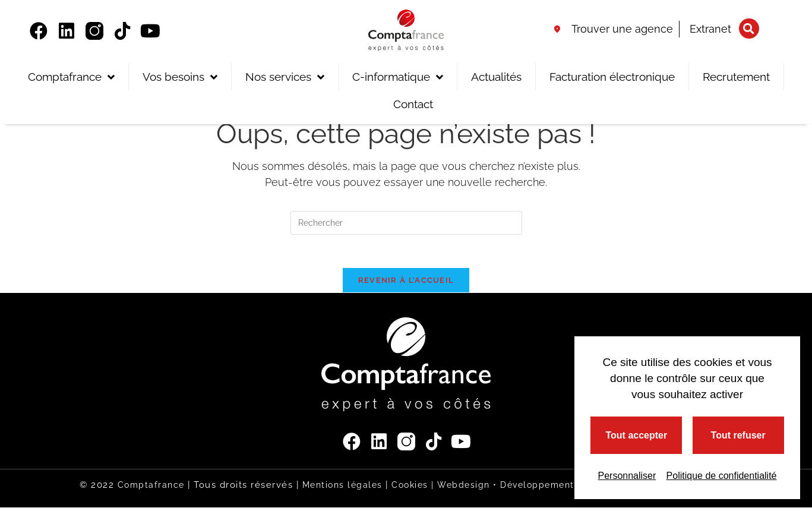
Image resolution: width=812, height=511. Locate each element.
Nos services (285, 77)
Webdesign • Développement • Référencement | (554, 488)
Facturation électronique (612, 77)
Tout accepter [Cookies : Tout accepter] (636, 435)
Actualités (496, 77)
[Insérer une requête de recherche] (406, 223)
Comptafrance (71, 77)
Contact (413, 104)
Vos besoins (180, 77)
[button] (749, 29)
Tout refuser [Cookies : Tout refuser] (738, 435)
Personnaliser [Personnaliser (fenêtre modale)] (627, 476)
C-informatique (398, 77)
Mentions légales (334, 488)
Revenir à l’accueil (406, 283)
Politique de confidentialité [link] (722, 476)
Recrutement (736, 77)
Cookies (405, 488)
